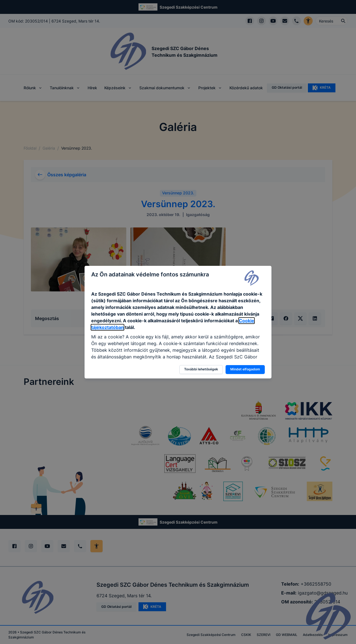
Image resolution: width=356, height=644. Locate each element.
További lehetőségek (201, 369)
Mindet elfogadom (245, 369)
